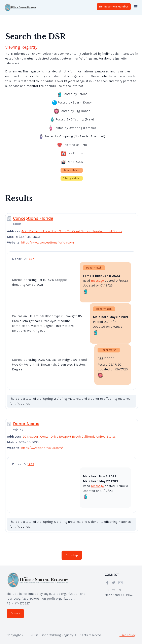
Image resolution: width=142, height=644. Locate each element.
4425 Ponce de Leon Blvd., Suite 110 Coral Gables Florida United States (72, 231)
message (97, 281)
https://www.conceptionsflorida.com (47, 242)
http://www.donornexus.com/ (42, 448)
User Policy (127, 635)
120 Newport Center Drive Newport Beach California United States (69, 436)
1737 (31, 259)
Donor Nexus (26, 424)
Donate (15, 613)
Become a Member (114, 7)
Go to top (72, 555)
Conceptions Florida (33, 218)
